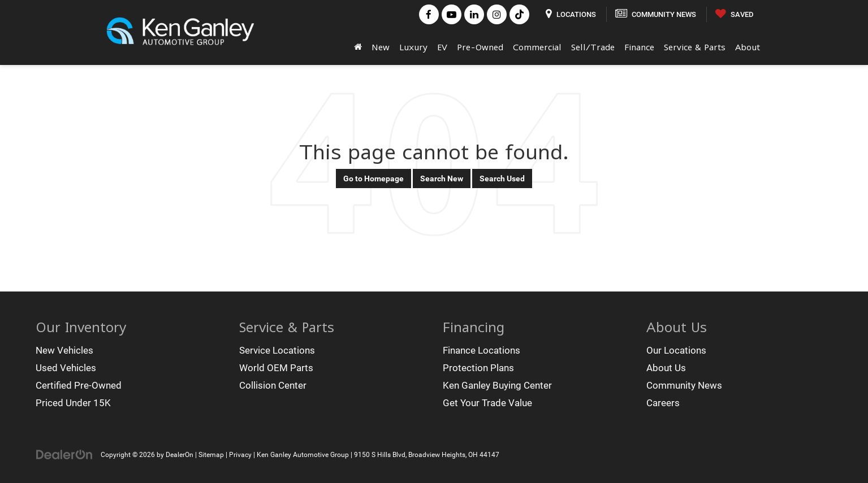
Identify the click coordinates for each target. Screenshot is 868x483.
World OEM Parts (276, 368)
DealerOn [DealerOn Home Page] (180, 455)
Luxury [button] (413, 47)
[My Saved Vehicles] (734, 14)
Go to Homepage (373, 179)
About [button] (748, 47)
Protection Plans (478, 368)
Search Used (502, 179)
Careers (663, 403)
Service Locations (277, 350)
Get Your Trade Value (487, 403)
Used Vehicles (66, 368)
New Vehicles (64, 350)
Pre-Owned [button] (480, 47)
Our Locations (676, 350)
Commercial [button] (537, 47)
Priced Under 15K (73, 403)
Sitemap (211, 455)
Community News (684, 385)
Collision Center (273, 385)
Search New (442, 179)
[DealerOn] (64, 454)
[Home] (358, 47)
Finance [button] (639, 47)
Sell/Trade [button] (593, 47)
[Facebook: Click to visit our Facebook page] (429, 14)
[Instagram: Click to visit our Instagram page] (497, 14)
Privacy (240, 455)
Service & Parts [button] (695, 47)
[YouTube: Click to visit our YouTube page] (452, 14)
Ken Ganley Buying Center (497, 385)
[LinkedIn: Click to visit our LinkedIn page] (474, 14)
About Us (666, 368)
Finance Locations (481, 350)
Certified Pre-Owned (79, 385)
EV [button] (442, 47)
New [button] (381, 47)
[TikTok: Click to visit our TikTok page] (519, 14)
